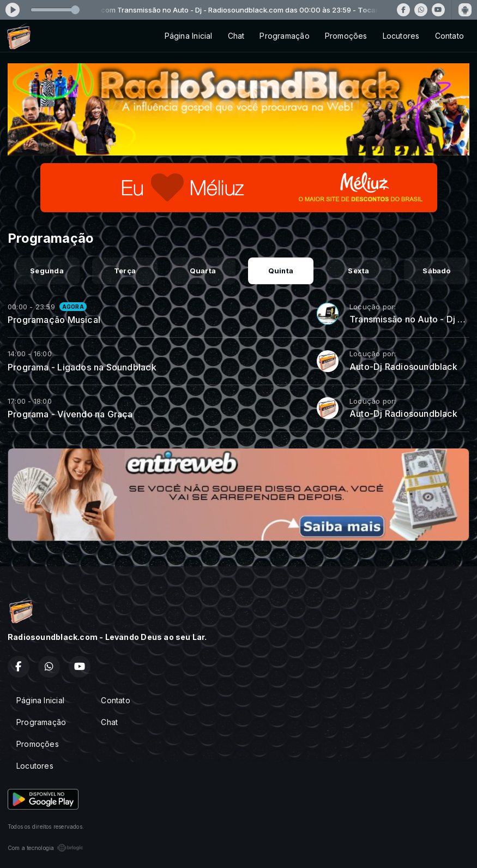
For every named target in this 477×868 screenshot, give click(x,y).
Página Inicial (189, 36)
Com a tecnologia (46, 848)
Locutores (401, 36)
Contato (449, 36)
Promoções (346, 36)
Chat (236, 36)
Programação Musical (54, 320)
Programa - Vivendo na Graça (70, 414)
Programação (284, 36)
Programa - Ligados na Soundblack (82, 367)
